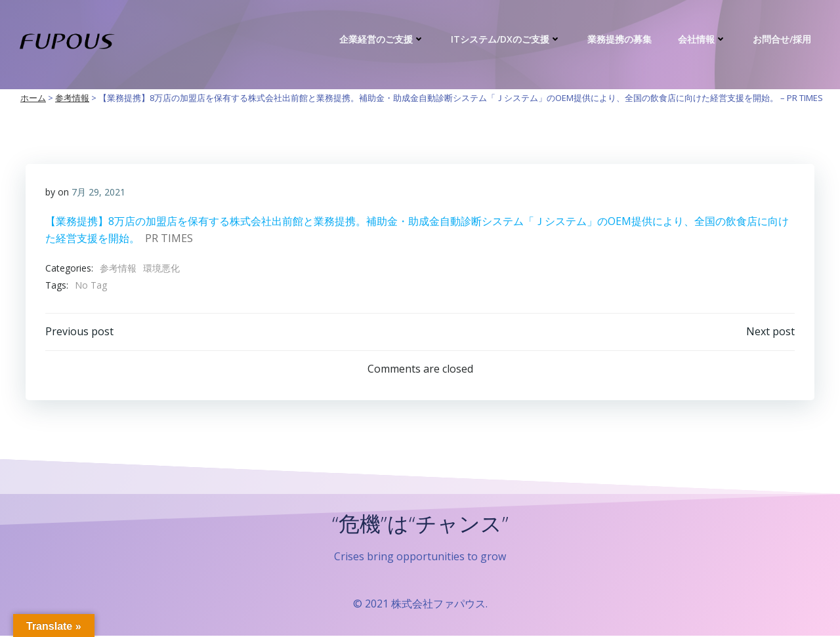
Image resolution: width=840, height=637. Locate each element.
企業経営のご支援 (382, 39)
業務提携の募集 (619, 39)
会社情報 (702, 39)
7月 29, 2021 (98, 192)
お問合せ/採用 (782, 39)
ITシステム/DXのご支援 (506, 39)
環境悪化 (161, 269)
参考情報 (118, 269)
